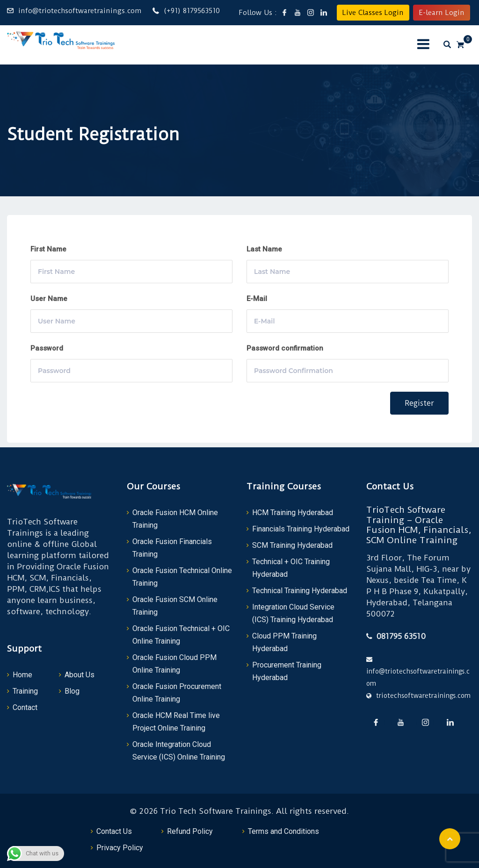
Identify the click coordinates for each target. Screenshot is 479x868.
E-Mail (257, 299)
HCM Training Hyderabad (293, 513)
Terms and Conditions (283, 831)
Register (419, 403)
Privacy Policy (120, 848)
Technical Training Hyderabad (300, 591)
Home (22, 675)
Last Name (264, 249)
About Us (80, 675)
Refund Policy (190, 831)
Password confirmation (285, 348)
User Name (49, 299)
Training (25, 691)
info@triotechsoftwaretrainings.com (80, 11)
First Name (48, 249)
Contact (25, 707)
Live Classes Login (373, 13)
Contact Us (114, 831)
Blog (72, 691)
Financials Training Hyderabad (301, 529)
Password (47, 348)
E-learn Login (442, 13)
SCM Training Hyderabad (292, 545)
